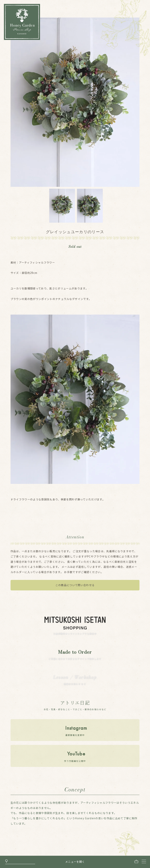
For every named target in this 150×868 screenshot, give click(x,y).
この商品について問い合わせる (75, 585)
